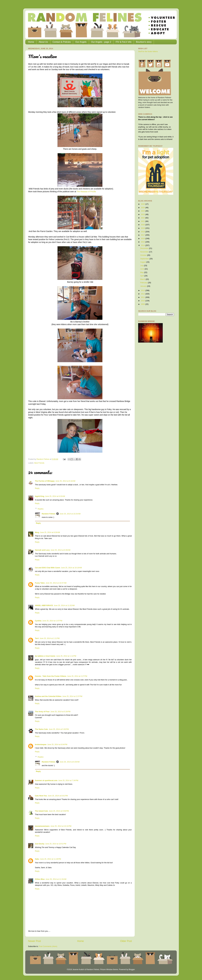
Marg (37, 532)
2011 (143, 297)
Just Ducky (40, 844)
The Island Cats (41, 811)
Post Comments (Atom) (48, 946)
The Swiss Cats (41, 729)
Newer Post (34, 941)
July (142, 266)
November (145, 252)
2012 (143, 294)
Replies (41, 509)
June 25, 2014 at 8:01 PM (58, 796)
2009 (143, 304)
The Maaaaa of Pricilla (86, 192)
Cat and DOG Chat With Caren (48, 568)
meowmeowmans (42, 826)
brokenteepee (41, 745)
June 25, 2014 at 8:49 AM (60, 550)
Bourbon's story (144, 42)
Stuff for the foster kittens (148, 52)
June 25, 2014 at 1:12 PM (66, 656)
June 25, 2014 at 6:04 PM (57, 745)
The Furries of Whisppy (45, 481)
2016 (143, 239)
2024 (143, 211)
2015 (143, 242)
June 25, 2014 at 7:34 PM (68, 781)
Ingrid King (40, 496)
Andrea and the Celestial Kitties (48, 696)
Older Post (126, 941)
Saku (37, 859)
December (145, 248)
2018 (143, 232)
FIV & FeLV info (124, 42)
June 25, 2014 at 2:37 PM (72, 696)
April (142, 276)
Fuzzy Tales (40, 583)
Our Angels (81, 42)
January (144, 286)
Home (31, 42)
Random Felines (49, 514)
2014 (143, 245)
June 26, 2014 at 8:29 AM (70, 762)
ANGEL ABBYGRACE (44, 606)
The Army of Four (42, 712)
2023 (143, 214)
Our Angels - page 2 (101, 42)
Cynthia (38, 621)
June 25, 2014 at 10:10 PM (61, 826)
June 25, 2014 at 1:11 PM (50, 638)
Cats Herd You (41, 796)
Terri (37, 638)
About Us (43, 42)
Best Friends (39, 463)
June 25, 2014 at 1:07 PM (52, 621)
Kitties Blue (40, 879)
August (143, 262)
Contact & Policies (62, 42)
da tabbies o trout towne (45, 656)
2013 (143, 290)
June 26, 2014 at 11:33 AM (56, 879)
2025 (143, 208)
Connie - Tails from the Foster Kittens (51, 676)
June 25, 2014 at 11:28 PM (50, 859)
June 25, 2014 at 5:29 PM (60, 712)
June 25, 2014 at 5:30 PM (59, 729)
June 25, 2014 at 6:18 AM (65, 481)
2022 (143, 218)
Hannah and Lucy (42, 550)
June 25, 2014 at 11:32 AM (64, 606)
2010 (143, 301)
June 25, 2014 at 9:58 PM (59, 811)
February (144, 283)
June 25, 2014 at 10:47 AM (56, 583)
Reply (37, 488)
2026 (143, 204)
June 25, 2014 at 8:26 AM (50, 532)
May (142, 272)
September (145, 259)
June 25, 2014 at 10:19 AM (71, 568)
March (143, 279)
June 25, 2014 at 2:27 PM (77, 676)
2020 (143, 225)
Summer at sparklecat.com (46, 781)
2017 (143, 235)
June (142, 269)
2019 (143, 228)
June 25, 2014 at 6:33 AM (55, 496)
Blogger (132, 970)
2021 (143, 221)
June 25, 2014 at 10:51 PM (56, 844)
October (144, 255)
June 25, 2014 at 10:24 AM (70, 514)
